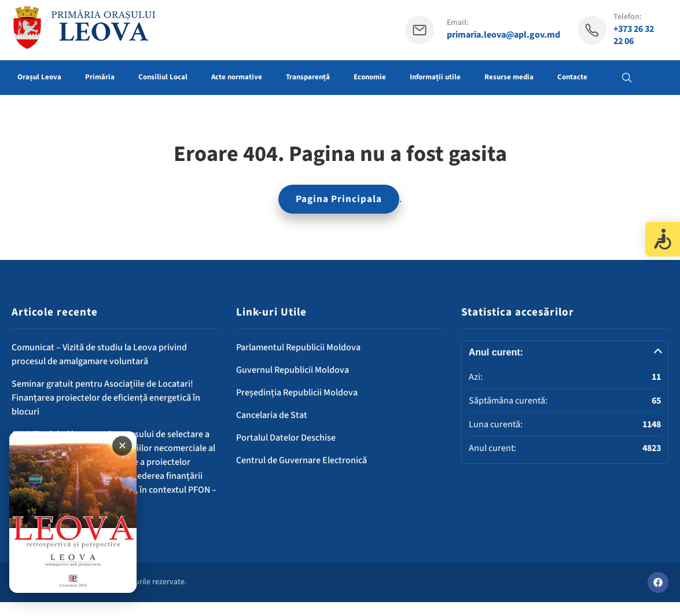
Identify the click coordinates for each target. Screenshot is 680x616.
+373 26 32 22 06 (634, 35)
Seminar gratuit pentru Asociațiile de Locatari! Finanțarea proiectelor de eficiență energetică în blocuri (106, 398)
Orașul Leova (39, 77)
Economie (370, 77)
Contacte (572, 77)
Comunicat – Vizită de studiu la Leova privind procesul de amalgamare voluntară (99, 354)
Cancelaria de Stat (272, 415)
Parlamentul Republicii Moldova (298, 347)
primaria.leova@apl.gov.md (503, 35)
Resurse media (509, 77)
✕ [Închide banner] (122, 446)
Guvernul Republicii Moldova (293, 370)
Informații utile (435, 77)
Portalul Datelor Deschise (286, 438)
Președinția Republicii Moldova (297, 393)
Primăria (100, 77)
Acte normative (237, 77)
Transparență (308, 77)
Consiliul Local (163, 77)
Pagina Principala (339, 199)
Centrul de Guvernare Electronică (302, 460)
